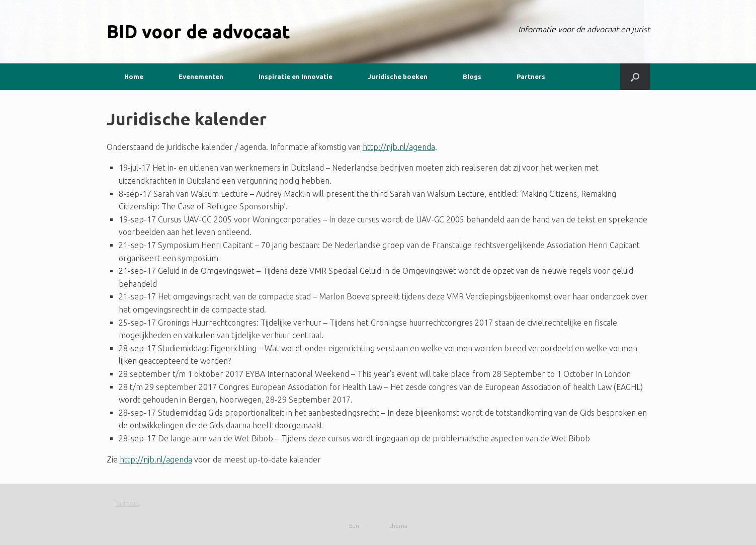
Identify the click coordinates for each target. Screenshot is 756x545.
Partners (531, 76)
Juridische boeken (398, 76)
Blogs (472, 76)
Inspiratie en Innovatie (296, 76)
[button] (635, 77)
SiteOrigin (374, 526)
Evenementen (201, 76)
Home (134, 76)
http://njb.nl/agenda (399, 147)
